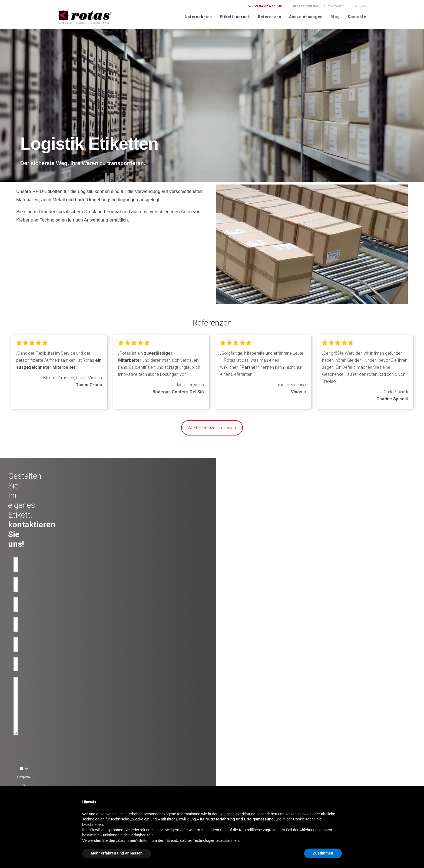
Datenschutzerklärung (314, 769)
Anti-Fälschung (145, 746)
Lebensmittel (62, 766)
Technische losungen (149, 740)
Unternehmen (198, 17)
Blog (335, 17)
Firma (219, 733)
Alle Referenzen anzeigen (212, 428)
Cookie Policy (308, 776)
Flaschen (140, 759)
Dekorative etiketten (147, 733)
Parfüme (58, 779)
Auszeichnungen (306, 17)
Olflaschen (60, 740)
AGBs (302, 783)
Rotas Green (223, 746)
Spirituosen (61, 759)
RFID (137, 772)
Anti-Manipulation (146, 753)
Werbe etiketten (144, 766)
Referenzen (270, 17)
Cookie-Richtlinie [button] (307, 819)
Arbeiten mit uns (306, 6)
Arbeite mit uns (226, 759)
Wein (56, 733)
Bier (55, 753)
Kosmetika (60, 772)
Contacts (221, 766)
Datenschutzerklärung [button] (237, 814)
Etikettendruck (235, 17)
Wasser (58, 746)
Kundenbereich (334, 6)
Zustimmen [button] (323, 853)
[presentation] (173, 635)
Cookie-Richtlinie (346, 769)
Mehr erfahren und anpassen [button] (117, 853)
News (219, 753)
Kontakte (357, 17)
